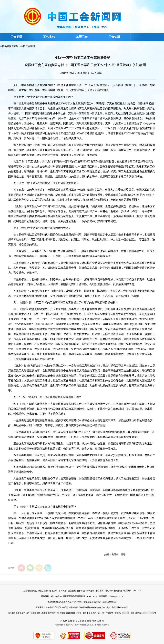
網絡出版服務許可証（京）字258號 (98, 613)
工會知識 (114, 37)
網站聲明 (100, 591)
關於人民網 (43, 591)
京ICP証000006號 (122, 613)
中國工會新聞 (28, 46)
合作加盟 (81, 591)
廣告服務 (72, 591)
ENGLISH (137, 591)
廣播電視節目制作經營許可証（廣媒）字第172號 (57, 607)
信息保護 (118, 591)
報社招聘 (53, 591)
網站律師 (109, 591)
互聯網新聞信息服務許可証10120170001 (65, 602)
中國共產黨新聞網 (9, 46)
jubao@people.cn (116, 596)
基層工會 (82, 37)
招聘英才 (62, 591)
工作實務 (49, 37)
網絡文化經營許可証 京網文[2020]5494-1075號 (61, 613)
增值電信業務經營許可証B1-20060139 (100, 602)
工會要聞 (16, 37)
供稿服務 (90, 591)
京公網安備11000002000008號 (144, 613)
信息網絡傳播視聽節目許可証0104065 (24, 613)
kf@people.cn (56, 596)
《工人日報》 (97, 73)
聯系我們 (127, 591)
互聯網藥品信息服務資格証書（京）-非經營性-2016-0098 (104, 607)
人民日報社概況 (30, 591)
